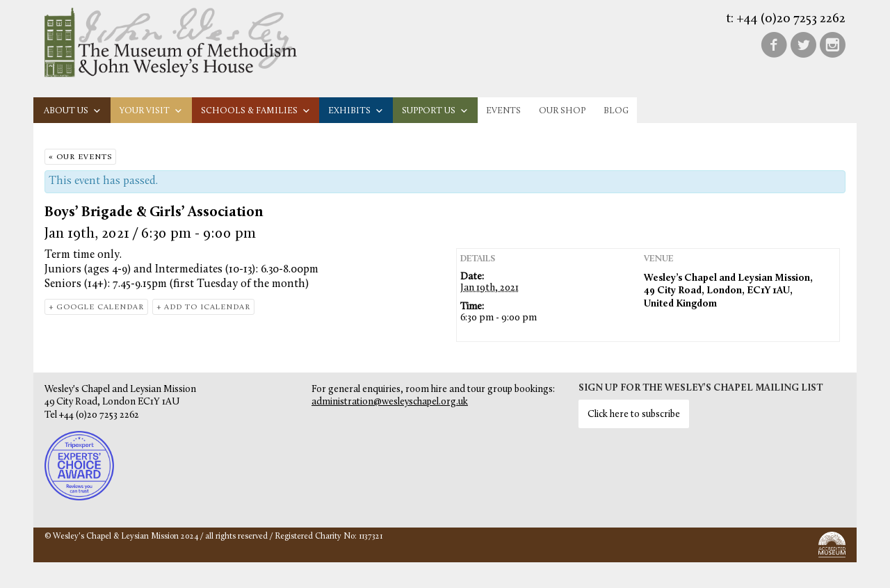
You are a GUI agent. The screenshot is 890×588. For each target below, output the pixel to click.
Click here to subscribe (634, 415)
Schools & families (256, 111)
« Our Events (80, 157)
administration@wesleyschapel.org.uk (390, 402)
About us (73, 111)
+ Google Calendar (96, 308)
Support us (435, 111)
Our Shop (562, 111)
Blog (616, 111)
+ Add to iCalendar (203, 308)
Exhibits (356, 111)
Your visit (151, 111)
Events (503, 111)
